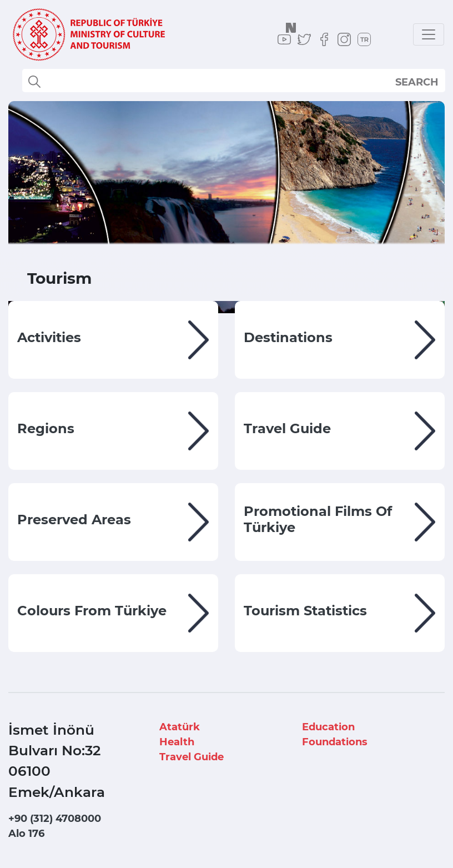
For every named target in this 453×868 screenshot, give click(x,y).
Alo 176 (26, 834)
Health (177, 742)
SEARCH (417, 82)
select (427, 82)
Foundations (335, 742)
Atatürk (180, 727)
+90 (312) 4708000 (55, 819)
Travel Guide (192, 757)
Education (328, 727)
